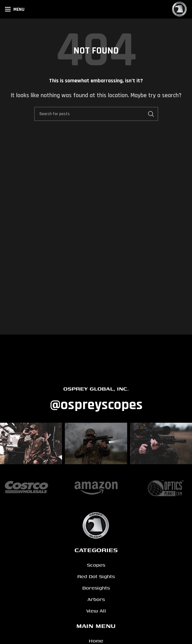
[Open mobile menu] (15, 9)
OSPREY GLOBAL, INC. (96, 389)
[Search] (96, 114)
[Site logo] (180, 9)
